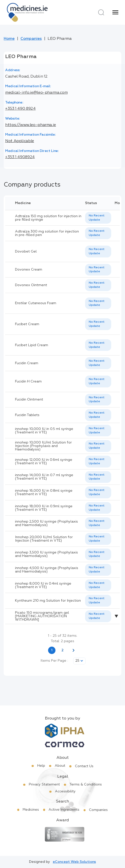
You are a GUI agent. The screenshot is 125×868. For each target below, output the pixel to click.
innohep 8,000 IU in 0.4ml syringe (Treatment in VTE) (43, 585)
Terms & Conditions (86, 784)
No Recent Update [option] (97, 218)
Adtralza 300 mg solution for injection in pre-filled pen (47, 233)
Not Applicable (20, 141)
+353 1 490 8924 (20, 109)
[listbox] (98, 218)
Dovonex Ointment (31, 285)
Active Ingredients (64, 810)
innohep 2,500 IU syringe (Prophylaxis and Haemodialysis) (46, 523)
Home (9, 39)
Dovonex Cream (29, 270)
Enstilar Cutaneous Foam (36, 303)
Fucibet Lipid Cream (32, 345)
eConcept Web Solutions (74, 862)
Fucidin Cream (27, 363)
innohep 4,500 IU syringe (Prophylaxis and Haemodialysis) (47, 570)
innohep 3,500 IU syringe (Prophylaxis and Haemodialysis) (46, 554)
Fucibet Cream (27, 324)
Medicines (31, 810)
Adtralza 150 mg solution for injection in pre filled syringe (48, 218)
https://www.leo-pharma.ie (31, 125)
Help (41, 766)
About (60, 766)
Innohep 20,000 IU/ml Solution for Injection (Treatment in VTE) (44, 539)
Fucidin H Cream (28, 381)
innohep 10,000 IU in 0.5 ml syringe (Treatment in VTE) (44, 431)
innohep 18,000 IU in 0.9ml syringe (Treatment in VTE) (44, 508)
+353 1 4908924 (20, 157)
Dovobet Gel (26, 252)
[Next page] (73, 650)
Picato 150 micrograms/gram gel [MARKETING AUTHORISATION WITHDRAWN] (42, 616)
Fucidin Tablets (27, 415)
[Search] (101, 12)
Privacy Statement (44, 784)
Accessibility (65, 791)
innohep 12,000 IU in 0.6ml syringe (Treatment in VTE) (44, 462)
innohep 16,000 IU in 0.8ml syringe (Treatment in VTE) (44, 492)
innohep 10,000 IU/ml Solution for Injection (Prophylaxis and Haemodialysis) (43, 446)
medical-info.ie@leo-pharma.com (36, 93)
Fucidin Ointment (29, 400)
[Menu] (115, 12)
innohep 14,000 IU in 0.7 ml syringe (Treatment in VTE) (44, 477)
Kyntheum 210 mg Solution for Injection (48, 601)
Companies (31, 39)
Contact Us (84, 766)
